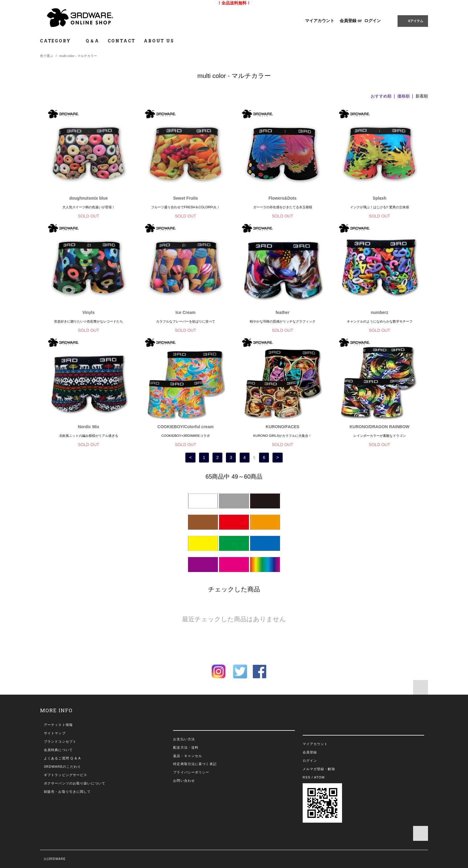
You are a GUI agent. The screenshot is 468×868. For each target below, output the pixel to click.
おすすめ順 (381, 96)
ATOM (319, 777)
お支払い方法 (184, 739)
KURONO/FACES (283, 427)
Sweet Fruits (185, 198)
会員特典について (58, 750)
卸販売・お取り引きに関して (67, 792)
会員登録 (348, 21)
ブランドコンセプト (60, 741)
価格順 (404, 96)
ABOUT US (159, 41)
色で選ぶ (47, 56)
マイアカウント (320, 21)
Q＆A (92, 41)
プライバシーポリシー (191, 772)
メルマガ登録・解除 (319, 769)
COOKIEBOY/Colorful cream (185, 427)
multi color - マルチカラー (78, 56)
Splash (380, 198)
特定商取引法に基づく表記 (195, 764)
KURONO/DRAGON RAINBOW (380, 427)
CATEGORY (59, 41)
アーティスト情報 (58, 725)
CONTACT (122, 41)
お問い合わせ (184, 781)
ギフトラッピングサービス (66, 775)
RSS (307, 777)
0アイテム (412, 21)
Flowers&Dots (282, 198)
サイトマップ (55, 733)
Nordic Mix (89, 427)
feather (283, 312)
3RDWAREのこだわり (62, 767)
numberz (379, 312)
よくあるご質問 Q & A (62, 758)
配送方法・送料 (186, 747)
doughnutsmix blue (88, 198)
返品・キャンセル (188, 756)
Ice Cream (185, 312)
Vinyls (88, 312)
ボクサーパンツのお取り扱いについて (75, 783)
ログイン (372, 21)
